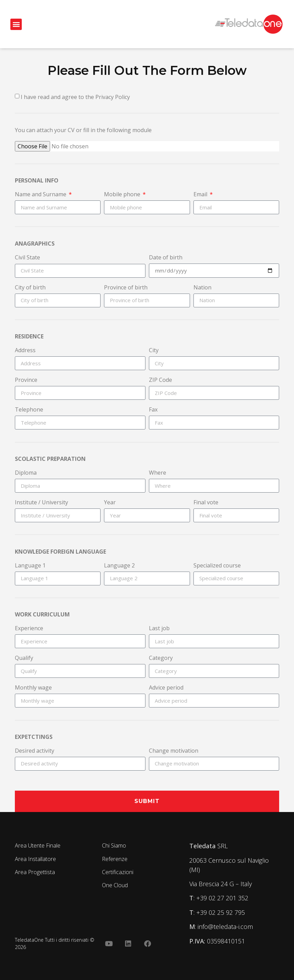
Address (25, 351)
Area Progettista (35, 872)
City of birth (30, 288)
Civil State (27, 258)
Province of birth (126, 288)
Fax (153, 410)
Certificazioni (118, 872)
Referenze (115, 859)
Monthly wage (33, 688)
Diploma (26, 473)
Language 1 (30, 566)
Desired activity (35, 751)
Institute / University (41, 503)
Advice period (166, 688)
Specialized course (217, 566)
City (154, 351)
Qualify (24, 658)
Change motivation (174, 751)
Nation (202, 288)
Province (26, 380)
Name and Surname (41, 195)
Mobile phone (123, 195)
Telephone (29, 410)
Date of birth (166, 258)
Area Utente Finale (38, 845)
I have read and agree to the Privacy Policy (75, 97)
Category (161, 658)
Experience (29, 629)
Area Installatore (35, 859)
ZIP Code (160, 380)
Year (110, 503)
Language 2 (119, 566)
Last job (159, 629)
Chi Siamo (114, 845)
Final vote (206, 503)
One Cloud (115, 885)
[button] (16, 24)
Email (201, 195)
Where (158, 473)
